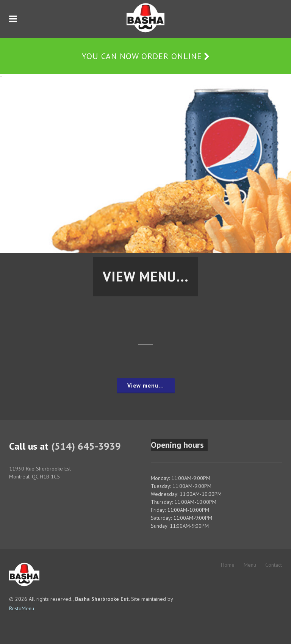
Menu (250, 565)
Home (228, 565)
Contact (274, 565)
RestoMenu (22, 608)
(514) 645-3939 (86, 446)
